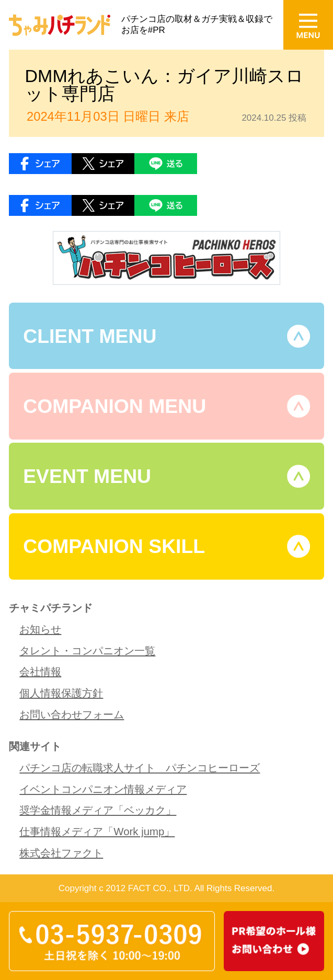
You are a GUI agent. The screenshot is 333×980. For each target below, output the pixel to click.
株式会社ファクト (61, 853)
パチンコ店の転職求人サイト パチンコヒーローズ (140, 768)
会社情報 (40, 672)
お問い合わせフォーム (72, 714)
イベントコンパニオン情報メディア (103, 789)
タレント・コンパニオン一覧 (87, 651)
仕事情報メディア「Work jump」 (97, 832)
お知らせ (40, 629)
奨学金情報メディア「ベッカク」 (98, 810)
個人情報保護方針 (61, 693)
